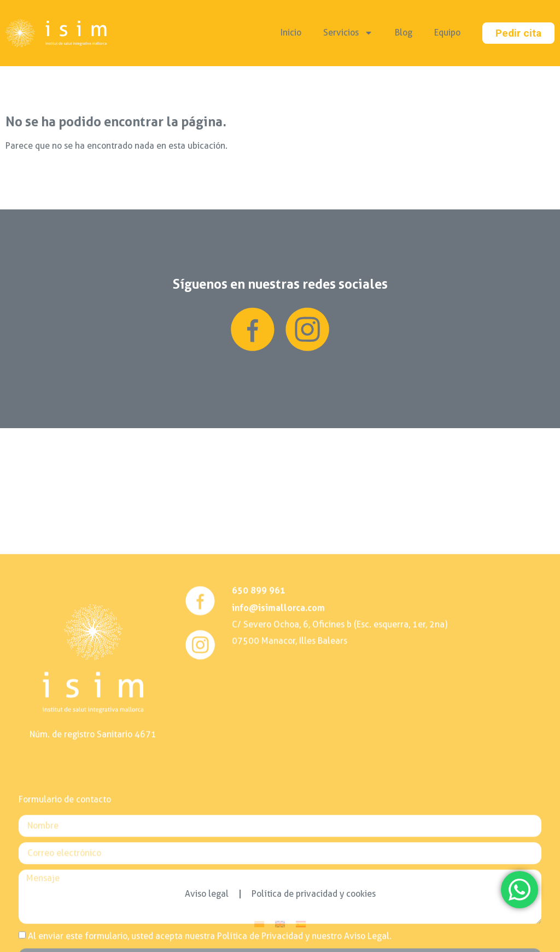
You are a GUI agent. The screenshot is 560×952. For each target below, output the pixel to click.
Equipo (447, 33)
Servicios (348, 33)
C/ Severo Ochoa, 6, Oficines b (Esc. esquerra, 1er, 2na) (340, 828)
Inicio (291, 33)
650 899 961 (259, 793)
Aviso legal (207, 894)
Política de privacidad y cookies (314, 894)
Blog (404, 33)
